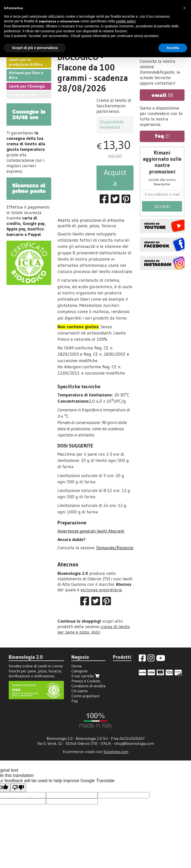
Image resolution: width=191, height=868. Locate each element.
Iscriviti (162, 206)
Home (77, 666)
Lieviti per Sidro (23, 95)
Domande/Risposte (115, 548)
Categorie (79, 671)
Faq (74, 701)
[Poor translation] (18, 788)
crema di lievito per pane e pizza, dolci (94, 629)
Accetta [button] (173, 48)
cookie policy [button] (126, 21)
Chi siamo (80, 691)
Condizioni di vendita (88, 686)
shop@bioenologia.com (134, 743)
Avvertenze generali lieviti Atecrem (91, 531)
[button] (185, 8)
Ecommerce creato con (96, 752)
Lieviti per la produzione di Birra (26, 62)
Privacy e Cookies (86, 681)
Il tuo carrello (86, 676)
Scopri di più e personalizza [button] (35, 48)
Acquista (115, 178)
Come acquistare (85, 696)
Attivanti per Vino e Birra (26, 75)
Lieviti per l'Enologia (27, 86)
